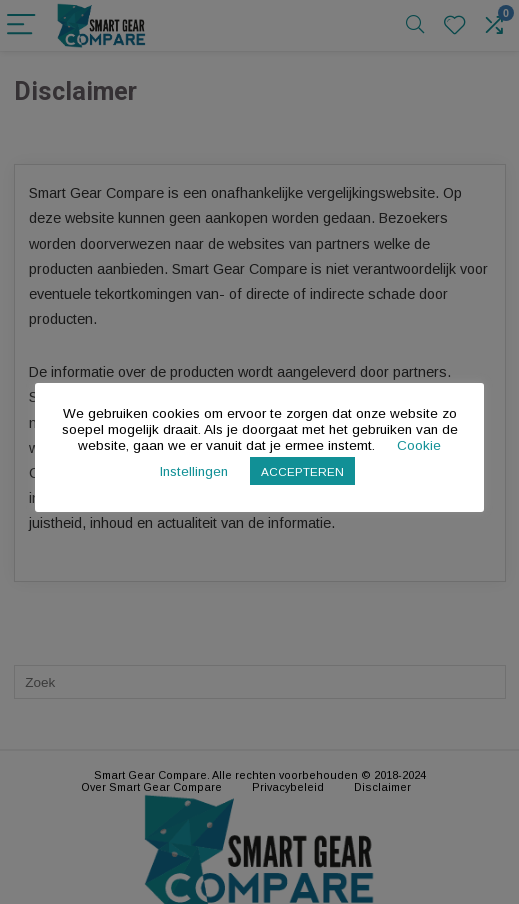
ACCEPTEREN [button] (302, 471)
